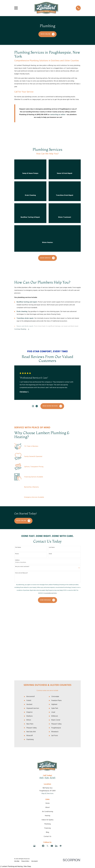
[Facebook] (43, 780)
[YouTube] (52, 780)
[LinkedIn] (56, 780)
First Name (18, 548)
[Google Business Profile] (34, 780)
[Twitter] (47, 780)
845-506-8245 (47, 712)
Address (17, 560)
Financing (47, 762)
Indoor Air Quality (47, 754)
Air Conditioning (47, 745)
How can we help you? (21, 573)
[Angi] (39, 780)
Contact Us (47, 770)
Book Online (48, 34)
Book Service (47, 258)
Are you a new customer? (22, 567)
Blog (47, 766)
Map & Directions (47, 727)
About (47, 741)
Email (50, 554)
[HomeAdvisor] (61, 780)
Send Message (48, 600)
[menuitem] (17, 795)
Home (47, 737)
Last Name (52, 548)
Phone (17, 554)
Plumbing (47, 758)
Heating (47, 749)
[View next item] (37, 406)
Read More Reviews (52, 406)
